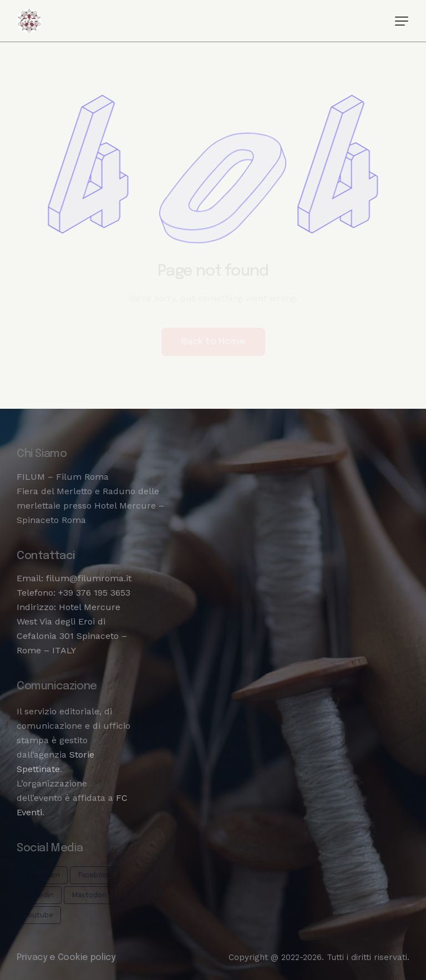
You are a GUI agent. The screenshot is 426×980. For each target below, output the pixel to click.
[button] (402, 21)
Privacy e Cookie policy (66, 958)
